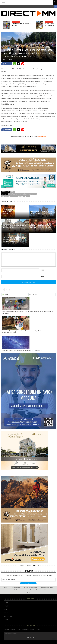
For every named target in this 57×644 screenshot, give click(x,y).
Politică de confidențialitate (31, 588)
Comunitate (16, 22)
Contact (29, 592)
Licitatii (6, 613)
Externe (6, 619)
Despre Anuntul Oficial (11, 590)
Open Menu (4, 2)
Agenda (6, 603)
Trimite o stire (48, 590)
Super (5, 609)
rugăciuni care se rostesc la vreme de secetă (15, 196)
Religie (12, 192)
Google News (41, 137)
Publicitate (23, 590)
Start (6, 588)
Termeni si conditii (15, 588)
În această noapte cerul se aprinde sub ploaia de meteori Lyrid (22, 350)
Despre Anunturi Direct (47, 588)
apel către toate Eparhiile (16, 194)
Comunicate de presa (35, 590)
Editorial (6, 606)
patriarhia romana (31, 194)
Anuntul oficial (8, 616)
